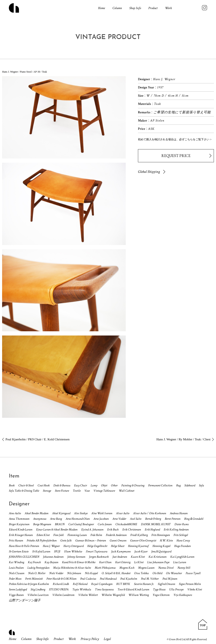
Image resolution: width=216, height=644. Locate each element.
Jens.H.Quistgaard (161, 551)
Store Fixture (62, 491)
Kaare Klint (138, 557)
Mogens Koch (127, 568)
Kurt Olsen (105, 562)
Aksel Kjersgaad (61, 513)
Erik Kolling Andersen (176, 530)
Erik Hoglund (152, 530)
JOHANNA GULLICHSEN (24, 557)
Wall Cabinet (126, 491)
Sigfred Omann (166, 584)
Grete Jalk (66, 540)
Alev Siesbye (81, 513)
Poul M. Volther (150, 579)
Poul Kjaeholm (129, 579)
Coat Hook (44, 485)
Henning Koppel (161, 546)
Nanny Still (184, 568)
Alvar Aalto (123, 513)
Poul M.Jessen (170, 579)
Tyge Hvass (159, 589)
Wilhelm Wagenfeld (113, 595)
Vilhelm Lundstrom (63, 595)
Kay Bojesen (51, 562)
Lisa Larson (180, 562)
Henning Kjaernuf (138, 546)
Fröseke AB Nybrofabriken (42, 540)
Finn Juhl (59, 535)
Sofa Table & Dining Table (24, 491)
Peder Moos (15, 579)
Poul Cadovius (88, 579)
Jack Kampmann (121, 551)
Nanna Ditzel (166, 568)
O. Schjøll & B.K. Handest (116, 573)
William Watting (139, 595)
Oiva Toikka (141, 573)
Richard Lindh (61, 584)
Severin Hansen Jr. (144, 584)
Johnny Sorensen (76, 557)
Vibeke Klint (195, 589)
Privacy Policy (97, 639)
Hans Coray (183, 540)
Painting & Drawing (133, 485)
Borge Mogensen (42, 524)
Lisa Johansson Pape (158, 562)
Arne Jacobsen (101, 519)
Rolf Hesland (80, 584)
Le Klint (139, 562)
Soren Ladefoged (18, 589)
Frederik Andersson (116, 535)
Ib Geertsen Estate (19, 551)
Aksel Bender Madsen (36, 513)
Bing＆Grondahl (194, 519)
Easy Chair (80, 485)
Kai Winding (16, 562)
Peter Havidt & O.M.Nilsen (61, 579)
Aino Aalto (15, 513)
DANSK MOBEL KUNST (156, 524)
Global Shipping (149, 172)
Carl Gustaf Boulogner (81, 524)
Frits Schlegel (181, 535)
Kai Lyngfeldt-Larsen (182, 557)
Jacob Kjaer (141, 551)
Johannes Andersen (53, 557)
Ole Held (157, 573)
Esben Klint (43, 535)
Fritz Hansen (16, 540)
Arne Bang (56, 519)
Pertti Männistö (34, 579)
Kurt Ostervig (123, 562)
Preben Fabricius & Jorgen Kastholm (29, 584)
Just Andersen (120, 557)
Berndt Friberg (153, 519)
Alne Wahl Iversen (102, 513)
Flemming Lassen (77, 535)
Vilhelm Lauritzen (38, 595)
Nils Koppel (91, 573)
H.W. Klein (166, 540)
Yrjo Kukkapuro (183, 595)
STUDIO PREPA (59, 589)
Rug (178, 485)
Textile (77, 491)
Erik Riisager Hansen (21, 535)
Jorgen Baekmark (99, 557)
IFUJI (57, 551)
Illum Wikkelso (73, 551)
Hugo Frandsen (182, 546)
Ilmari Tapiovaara (97, 551)
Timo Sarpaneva (104, 589)
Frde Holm (96, 535)
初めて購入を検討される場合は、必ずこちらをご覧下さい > (175, 139)
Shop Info (135, 9)
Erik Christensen (132, 530)
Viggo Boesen (16, 595)
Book (12, 485)
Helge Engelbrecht (97, 546)
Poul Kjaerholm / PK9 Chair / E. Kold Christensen (38, 439)
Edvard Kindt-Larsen (21, 530)
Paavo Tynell (193, 573)
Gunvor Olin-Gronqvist (143, 540)
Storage (47, 491)
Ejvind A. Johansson (92, 530)
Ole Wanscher (174, 573)
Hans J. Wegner (51, 546)
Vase (87, 491)
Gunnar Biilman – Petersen (91, 540)
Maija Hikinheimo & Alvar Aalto (72, 568)
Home (102, 9)
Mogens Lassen (146, 568)
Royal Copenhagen (102, 584)
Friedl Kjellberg (139, 535)
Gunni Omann (118, 540)
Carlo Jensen (105, 524)
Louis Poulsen (16, 568)
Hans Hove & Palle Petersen (24, 546)
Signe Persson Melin (190, 584)
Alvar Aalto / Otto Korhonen (150, 513)
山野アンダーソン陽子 (25, 600)
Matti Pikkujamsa (105, 568)
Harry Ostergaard (74, 546)
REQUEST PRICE (176, 156)
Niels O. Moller (37, 573)
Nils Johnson (74, 573)
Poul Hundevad (108, 579)
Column (117, 9)
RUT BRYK (123, 584)
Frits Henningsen (161, 535)
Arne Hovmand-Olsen (78, 519)
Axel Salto (136, 519)
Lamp (94, 485)
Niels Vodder (56, 573)
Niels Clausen (17, 573)
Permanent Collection (160, 485)
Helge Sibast (118, 546)
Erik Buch (113, 530)
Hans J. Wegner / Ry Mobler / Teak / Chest (183, 439)
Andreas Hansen (179, 513)
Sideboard (190, 485)
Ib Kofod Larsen (41, 551)
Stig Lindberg (38, 589)
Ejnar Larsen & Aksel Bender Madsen (57, 530)
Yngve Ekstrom (161, 595)
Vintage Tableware (104, 491)
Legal (115, 639)
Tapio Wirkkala (82, 589)
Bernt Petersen (173, 519)
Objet (104, 485)
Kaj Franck (34, 562)
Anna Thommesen (19, 519)
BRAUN (60, 524)
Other (114, 485)
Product (153, 9)
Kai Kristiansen (157, 557)
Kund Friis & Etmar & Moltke (79, 562)
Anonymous (40, 519)
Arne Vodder (119, 519)
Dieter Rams (182, 524)
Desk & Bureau (62, 485)
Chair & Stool (26, 485)
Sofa (201, 485)
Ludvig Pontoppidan (38, 568)
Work (168, 9)
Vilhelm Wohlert (88, 595)
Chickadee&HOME (126, 524)
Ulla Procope (176, 589)
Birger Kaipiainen (19, 524)
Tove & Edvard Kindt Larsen (133, 589)
